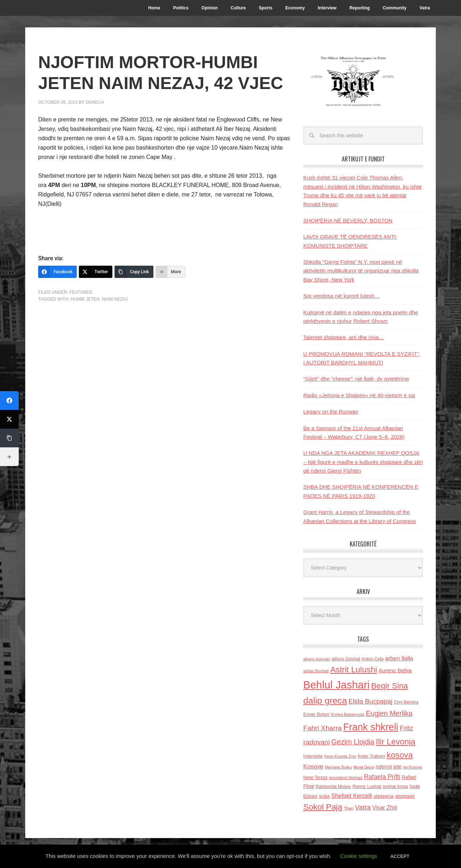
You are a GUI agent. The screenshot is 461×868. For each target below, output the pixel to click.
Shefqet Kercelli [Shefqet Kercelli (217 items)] (352, 796)
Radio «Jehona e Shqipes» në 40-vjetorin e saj (359, 395)
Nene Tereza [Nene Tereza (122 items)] (315, 778)
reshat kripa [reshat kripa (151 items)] (395, 786)
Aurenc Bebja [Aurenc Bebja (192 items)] (395, 670)
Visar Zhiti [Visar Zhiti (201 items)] (385, 808)
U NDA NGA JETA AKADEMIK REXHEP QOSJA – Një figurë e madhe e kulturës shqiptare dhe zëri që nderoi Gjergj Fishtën (363, 462)
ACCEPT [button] (400, 856)
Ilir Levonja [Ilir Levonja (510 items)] (395, 741)
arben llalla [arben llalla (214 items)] (399, 658)
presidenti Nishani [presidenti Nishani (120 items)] (346, 777)
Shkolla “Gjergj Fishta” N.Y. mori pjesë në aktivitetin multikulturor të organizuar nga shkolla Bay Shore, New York (361, 271)
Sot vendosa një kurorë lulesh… (342, 296)
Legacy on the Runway (331, 411)
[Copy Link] (134, 272)
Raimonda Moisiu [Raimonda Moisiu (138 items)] (333, 786)
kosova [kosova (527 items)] (400, 755)
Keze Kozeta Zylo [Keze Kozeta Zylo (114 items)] (340, 756)
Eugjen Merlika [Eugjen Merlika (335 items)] (389, 713)
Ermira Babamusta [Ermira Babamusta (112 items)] (348, 714)
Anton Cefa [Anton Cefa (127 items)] (373, 659)
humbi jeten (85, 299)
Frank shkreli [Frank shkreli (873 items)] (371, 727)
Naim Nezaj (115, 299)
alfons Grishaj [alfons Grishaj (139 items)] (346, 659)
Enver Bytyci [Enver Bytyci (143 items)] (316, 714)
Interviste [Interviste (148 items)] (313, 756)
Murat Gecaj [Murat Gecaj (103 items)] (364, 767)
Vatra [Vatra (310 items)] (363, 807)
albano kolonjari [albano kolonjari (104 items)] (317, 659)
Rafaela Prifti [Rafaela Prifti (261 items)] (382, 777)
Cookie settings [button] (359, 856)
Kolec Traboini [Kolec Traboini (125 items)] (371, 756)
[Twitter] (96, 272)
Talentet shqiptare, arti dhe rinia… (344, 337)
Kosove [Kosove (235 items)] (313, 767)
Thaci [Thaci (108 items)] (349, 808)
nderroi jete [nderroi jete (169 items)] (389, 767)
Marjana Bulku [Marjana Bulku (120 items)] (338, 767)
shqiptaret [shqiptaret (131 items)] (405, 796)
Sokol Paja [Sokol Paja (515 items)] (323, 807)
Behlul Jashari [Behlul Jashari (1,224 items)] (336, 685)
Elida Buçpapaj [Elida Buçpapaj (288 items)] (370, 701)
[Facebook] (57, 272)
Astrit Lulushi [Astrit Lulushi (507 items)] (354, 669)
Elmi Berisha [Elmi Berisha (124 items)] (406, 702)
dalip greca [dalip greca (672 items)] (325, 701)
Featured (81, 292)
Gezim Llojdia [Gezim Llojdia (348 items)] (353, 742)
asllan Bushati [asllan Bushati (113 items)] (316, 671)
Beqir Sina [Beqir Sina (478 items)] (389, 686)
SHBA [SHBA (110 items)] (324, 796)
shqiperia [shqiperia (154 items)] (384, 796)
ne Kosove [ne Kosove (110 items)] (413, 767)
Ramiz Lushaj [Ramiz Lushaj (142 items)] (367, 786)
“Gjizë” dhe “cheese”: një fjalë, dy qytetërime (356, 379)
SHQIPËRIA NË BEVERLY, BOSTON (348, 220)
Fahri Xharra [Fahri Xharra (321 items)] (323, 728)
